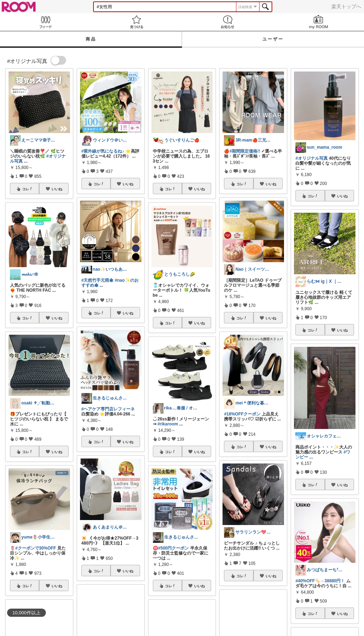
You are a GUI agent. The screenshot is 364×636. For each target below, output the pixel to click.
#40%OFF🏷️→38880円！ (320, 581)
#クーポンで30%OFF (36, 548)
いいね (57, 189)
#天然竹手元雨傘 (98, 280)
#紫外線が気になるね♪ (103, 151)
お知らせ (227, 22)
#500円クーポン (174, 548)
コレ (27, 189)
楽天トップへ (346, 6)
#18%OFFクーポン (242, 414)
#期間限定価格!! (245, 151)
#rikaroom (168, 424)
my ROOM (318, 22)
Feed (45, 22)
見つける (136, 22)
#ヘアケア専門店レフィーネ (108, 409)
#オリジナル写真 (312, 158)
